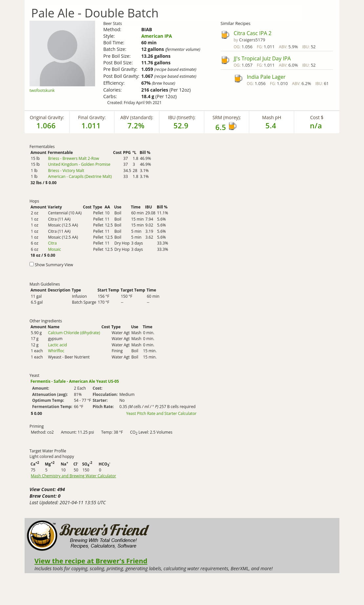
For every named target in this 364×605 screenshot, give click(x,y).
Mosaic (54, 249)
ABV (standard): (137, 117)
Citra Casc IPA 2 (253, 33)
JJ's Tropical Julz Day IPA (262, 58)
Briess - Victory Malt (66, 171)
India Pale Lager (266, 77)
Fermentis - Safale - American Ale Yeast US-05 (75, 381)
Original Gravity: (47, 117)
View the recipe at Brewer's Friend (91, 561)
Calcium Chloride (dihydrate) (74, 333)
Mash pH (272, 117)
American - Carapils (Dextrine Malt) (80, 176)
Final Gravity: (92, 117)
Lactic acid (57, 345)
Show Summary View (54, 265)
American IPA (157, 36)
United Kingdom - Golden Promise (79, 164)
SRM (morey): (227, 117)
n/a (316, 125)
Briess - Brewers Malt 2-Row (73, 158)
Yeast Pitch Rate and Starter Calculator (162, 414)
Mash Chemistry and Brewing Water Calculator (73, 476)
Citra (52, 243)
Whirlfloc (56, 351)
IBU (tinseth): (182, 117)
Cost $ (317, 117)
